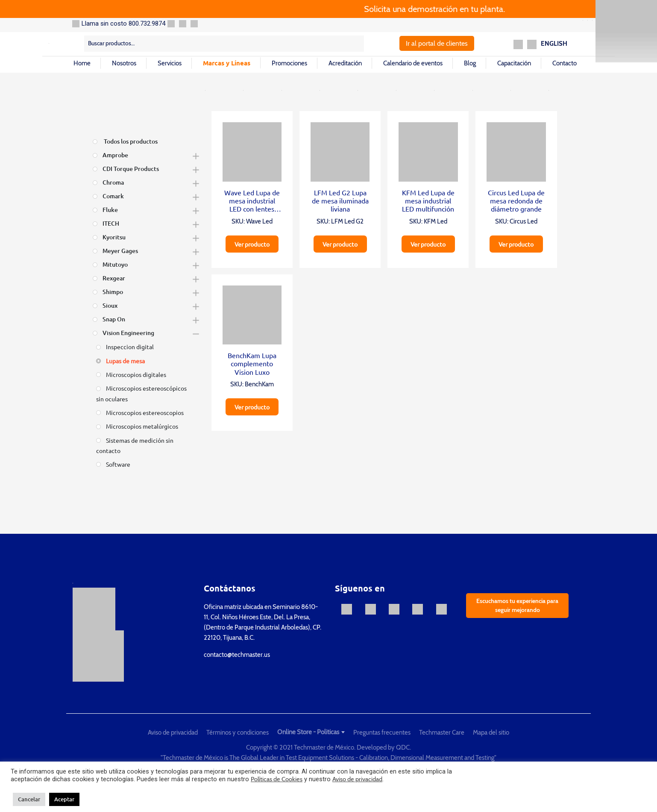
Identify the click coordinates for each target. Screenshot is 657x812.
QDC (403, 747)
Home (82, 63)
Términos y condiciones (238, 733)
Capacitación (514, 63)
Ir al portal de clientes (437, 43)
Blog (470, 63)
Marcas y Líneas (227, 63)
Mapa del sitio (491, 733)
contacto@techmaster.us (237, 655)
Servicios (170, 63)
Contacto (565, 63)
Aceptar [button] (64, 799)
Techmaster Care (442, 733)
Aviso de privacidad (173, 733)
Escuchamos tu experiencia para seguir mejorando (517, 605)
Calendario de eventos (413, 63)
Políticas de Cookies (277, 779)
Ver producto (252, 244)
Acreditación (345, 63)
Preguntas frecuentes (382, 733)
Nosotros (124, 63)
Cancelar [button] (29, 799)
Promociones (289, 63)
